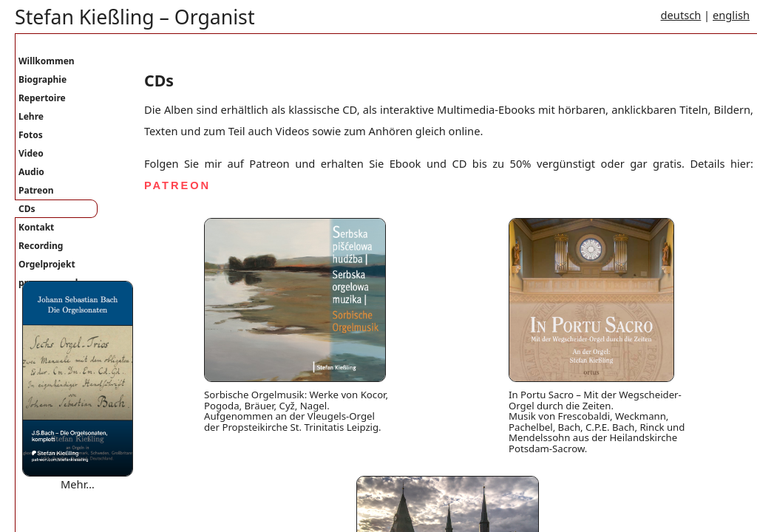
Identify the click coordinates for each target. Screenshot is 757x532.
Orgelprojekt (47, 264)
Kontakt (36, 227)
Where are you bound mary (92, 499)
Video (31, 153)
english (731, 15)
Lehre (31, 116)
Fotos (31, 135)
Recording (41, 246)
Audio (31, 172)
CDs (27, 209)
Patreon (36, 190)
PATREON (177, 185)
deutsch (681, 15)
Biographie (43, 79)
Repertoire (42, 98)
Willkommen (47, 61)
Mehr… (78, 484)
